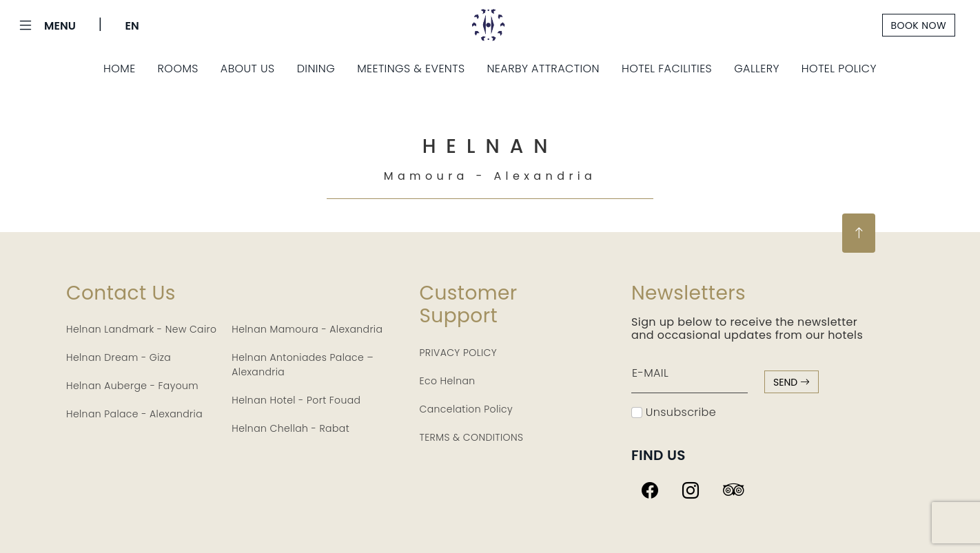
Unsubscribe (674, 412)
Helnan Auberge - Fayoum (132, 386)
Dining (316, 69)
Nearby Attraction (543, 69)
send (792, 382)
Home (120, 69)
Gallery (757, 69)
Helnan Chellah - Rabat (290, 428)
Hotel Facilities (667, 69)
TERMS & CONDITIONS (472, 437)
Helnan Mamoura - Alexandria (307, 329)
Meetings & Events (411, 69)
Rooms (178, 69)
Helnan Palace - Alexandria (134, 414)
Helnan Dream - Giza (119, 357)
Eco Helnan (448, 381)
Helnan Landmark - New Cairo (141, 329)
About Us (248, 69)
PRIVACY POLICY (459, 353)
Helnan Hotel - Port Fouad (296, 400)
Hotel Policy (839, 69)
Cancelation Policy (467, 409)
